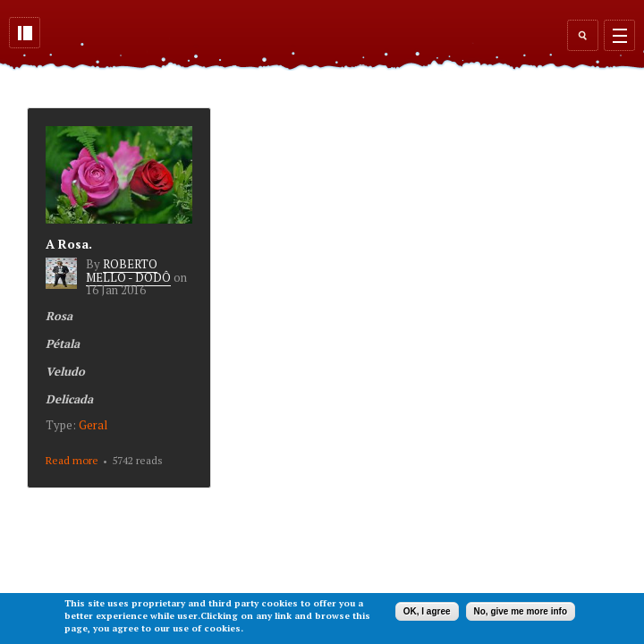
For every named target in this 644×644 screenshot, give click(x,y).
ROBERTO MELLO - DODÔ (128, 270)
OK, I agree (427, 611)
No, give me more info (521, 611)
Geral (93, 425)
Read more (72, 460)
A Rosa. (69, 244)
